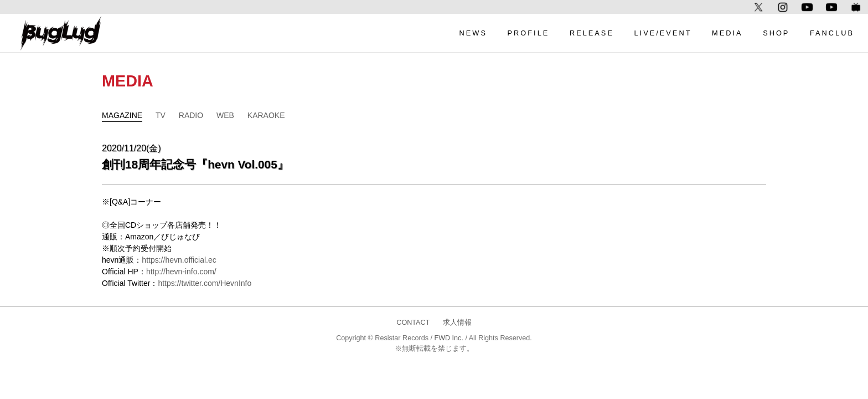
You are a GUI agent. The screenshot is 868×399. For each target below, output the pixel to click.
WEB (225, 115)
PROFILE (529, 33)
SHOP (776, 33)
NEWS (473, 33)
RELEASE (592, 33)
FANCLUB (832, 33)
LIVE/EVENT (663, 33)
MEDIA (727, 33)
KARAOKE (266, 115)
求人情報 (457, 323)
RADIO (191, 115)
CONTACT (413, 323)
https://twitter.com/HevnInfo (205, 283)
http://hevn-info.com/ (181, 272)
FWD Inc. (448, 338)
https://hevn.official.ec (179, 260)
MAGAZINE (122, 115)
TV (161, 115)
